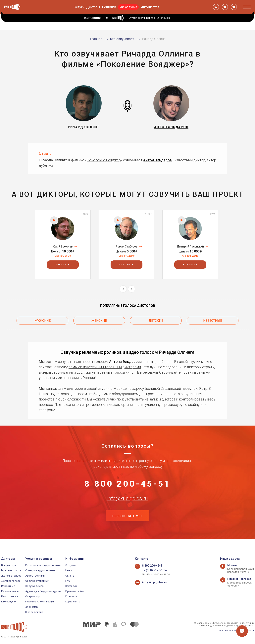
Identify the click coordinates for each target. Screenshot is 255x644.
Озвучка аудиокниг (37, 581)
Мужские (43, 320)
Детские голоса (11, 581)
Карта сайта (73, 602)
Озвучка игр (33, 596)
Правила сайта (75, 591)
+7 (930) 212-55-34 (153, 570)
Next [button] (132, 289)
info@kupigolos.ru (127, 503)
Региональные (10, 591)
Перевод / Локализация (40, 602)
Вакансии (71, 586)
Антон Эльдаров (157, 160)
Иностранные (10, 596)
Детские (156, 320)
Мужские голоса (11, 570)
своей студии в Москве (107, 387)
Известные (213, 320)
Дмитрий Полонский (190, 246)
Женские (99, 320)
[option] (63, 244)
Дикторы (93, 7)
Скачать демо (63, 256)
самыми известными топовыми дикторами (105, 365)
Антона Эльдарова (125, 360)
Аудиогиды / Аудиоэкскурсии (43, 591)
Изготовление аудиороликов (43, 565)
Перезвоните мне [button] (127, 523)
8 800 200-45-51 (127, 484)
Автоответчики (35, 576)
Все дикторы (9, 565)
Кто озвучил (9, 602)
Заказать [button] (63, 264)
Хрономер (32, 607)
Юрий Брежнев (63, 246)
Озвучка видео (34, 586)
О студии (71, 565)
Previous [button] (123, 289)
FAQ (68, 581)
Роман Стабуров (127, 246)
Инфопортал (150, 7)
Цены (69, 570)
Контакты (71, 596)
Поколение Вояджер (104, 160)
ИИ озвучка (128, 7)
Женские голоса (11, 576)
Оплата (70, 576)
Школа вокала (34, 612)
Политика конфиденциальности (236, 631)
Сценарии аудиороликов (40, 570)
